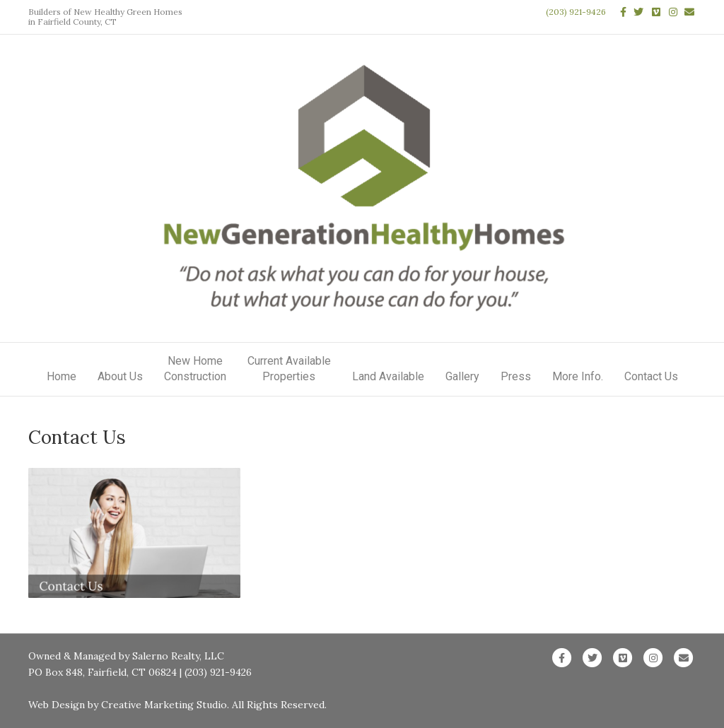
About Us (120, 376)
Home (62, 376)
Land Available (388, 376)
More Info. (578, 376)
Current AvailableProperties (289, 369)
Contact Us (651, 376)
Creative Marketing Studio (164, 705)
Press (516, 376)
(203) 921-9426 (576, 12)
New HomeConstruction (195, 369)
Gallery (462, 376)
